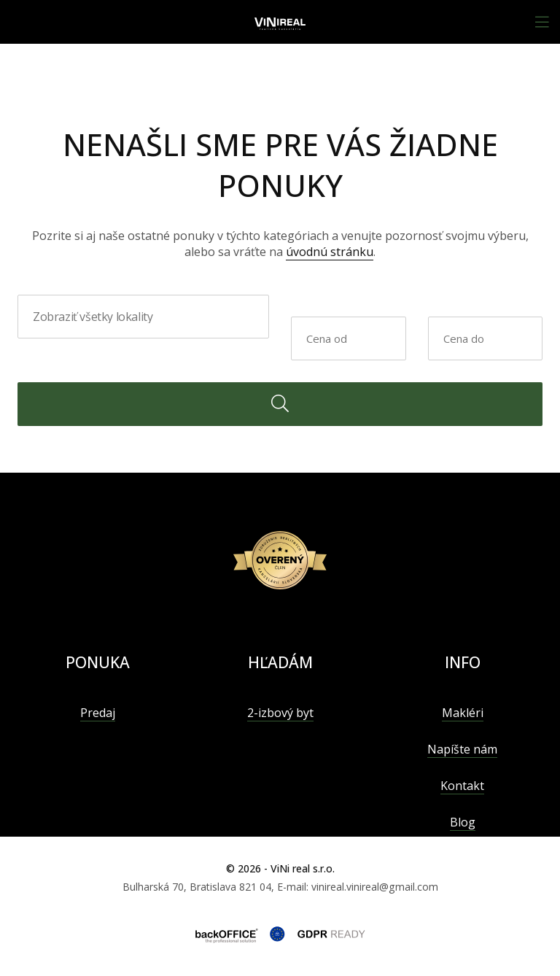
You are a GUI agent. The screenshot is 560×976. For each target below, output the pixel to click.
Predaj (98, 713)
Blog (463, 822)
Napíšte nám (462, 749)
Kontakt (462, 786)
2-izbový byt (280, 713)
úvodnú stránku (330, 252)
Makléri (463, 713)
